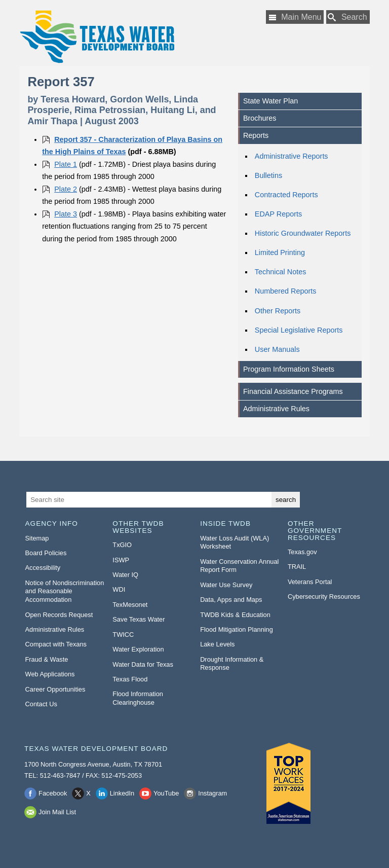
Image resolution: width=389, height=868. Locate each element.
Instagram (212, 793)
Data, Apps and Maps (231, 600)
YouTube (166, 793)
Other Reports (278, 311)
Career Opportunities (55, 689)
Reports (256, 135)
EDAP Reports (278, 214)
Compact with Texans (56, 644)
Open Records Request (59, 615)
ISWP (121, 560)
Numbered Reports (286, 291)
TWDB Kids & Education (235, 615)
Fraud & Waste (47, 659)
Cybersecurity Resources (324, 596)
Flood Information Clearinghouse (138, 698)
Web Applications (50, 674)
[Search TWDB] (348, 17)
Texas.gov (302, 552)
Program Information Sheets (289, 369)
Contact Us (41, 704)
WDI (119, 589)
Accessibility (43, 568)
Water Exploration (138, 649)
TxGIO (122, 545)
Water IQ (125, 575)
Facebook (53, 793)
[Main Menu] (295, 17)
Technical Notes (281, 272)
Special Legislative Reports (299, 330)
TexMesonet (130, 605)
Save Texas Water (139, 619)
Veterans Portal (310, 582)
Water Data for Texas (143, 664)
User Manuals (277, 349)
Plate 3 (66, 214)
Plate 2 (66, 189)
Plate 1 (66, 164)
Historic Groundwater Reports (303, 233)
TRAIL (297, 567)
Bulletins (268, 175)
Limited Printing (280, 252)
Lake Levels (217, 644)
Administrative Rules (276, 409)
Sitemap (37, 538)
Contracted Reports (286, 195)
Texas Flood (130, 679)
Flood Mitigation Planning (237, 629)
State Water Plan (270, 101)
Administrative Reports (291, 156)
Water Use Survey (226, 585)
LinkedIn (122, 793)
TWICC (123, 635)
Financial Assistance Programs (293, 391)
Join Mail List (57, 812)
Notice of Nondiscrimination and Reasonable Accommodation (65, 591)
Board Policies (46, 553)
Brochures (260, 118)
